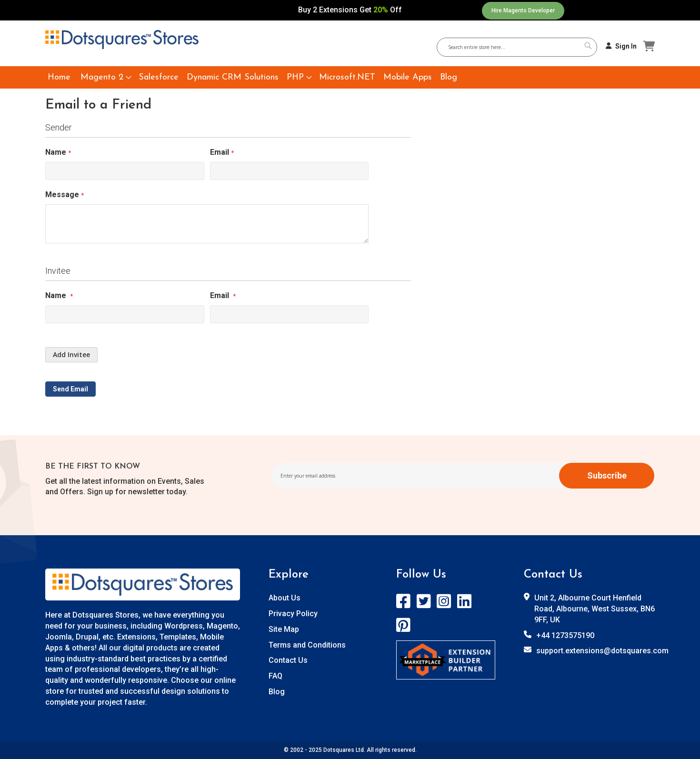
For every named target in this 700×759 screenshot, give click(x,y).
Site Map (284, 629)
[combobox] (520, 47)
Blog (277, 692)
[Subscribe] (607, 476)
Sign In (626, 46)
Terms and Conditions (307, 645)
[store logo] (122, 40)
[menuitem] (59, 77)
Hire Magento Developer (523, 10)
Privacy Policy (293, 614)
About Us (285, 598)
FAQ (275, 676)
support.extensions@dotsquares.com (602, 651)
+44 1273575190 (565, 635)
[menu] (350, 77)
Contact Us (288, 660)
